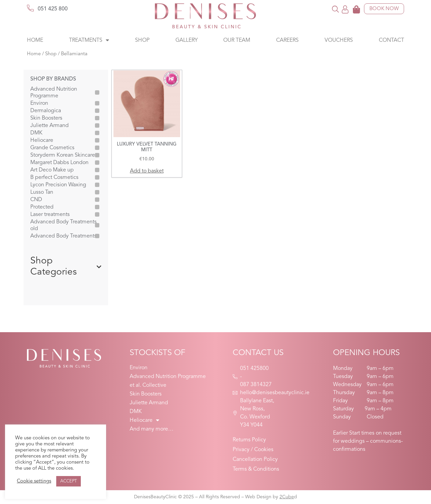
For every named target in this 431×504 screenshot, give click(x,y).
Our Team (237, 40)
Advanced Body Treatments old (63, 225)
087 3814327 (256, 385)
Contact (391, 40)
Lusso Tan (42, 192)
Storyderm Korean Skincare (63, 155)
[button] (336, 9)
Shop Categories (66, 267)
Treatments (89, 40)
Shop (142, 40)
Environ (39, 103)
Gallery (187, 40)
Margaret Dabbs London (59, 163)
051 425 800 (53, 9)
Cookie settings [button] (34, 481)
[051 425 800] (30, 8)
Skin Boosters (46, 118)
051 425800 (254, 369)
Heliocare (42, 140)
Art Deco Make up (52, 170)
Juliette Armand (49, 126)
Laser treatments (50, 215)
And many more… (152, 429)
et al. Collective (148, 385)
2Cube (287, 497)
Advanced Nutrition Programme (54, 93)
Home (35, 40)
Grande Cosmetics (52, 148)
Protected (42, 207)
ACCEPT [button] (69, 481)
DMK (36, 133)
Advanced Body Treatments (63, 236)
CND (36, 200)
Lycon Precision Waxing (58, 185)
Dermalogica (46, 111)
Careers (287, 40)
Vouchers (339, 40)
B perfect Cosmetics (54, 178)
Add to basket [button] (147, 171)
